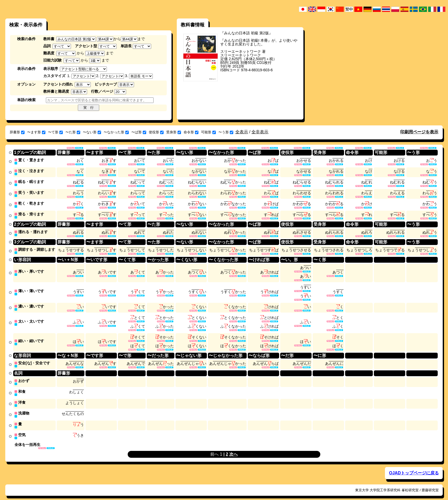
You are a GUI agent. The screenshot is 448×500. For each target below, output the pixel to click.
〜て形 (55, 132)
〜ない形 (92, 132)
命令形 (191, 132)
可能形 (208, 132)
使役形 (156, 132)
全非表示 (260, 132)
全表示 (242, 132)
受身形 (174, 132)
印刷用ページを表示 (419, 132)
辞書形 (17, 132)
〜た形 (73, 132)
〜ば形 (139, 132)
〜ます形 (36, 132)
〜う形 (226, 132)
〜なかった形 (116, 132)
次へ (233, 448)
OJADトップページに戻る (414, 467)
